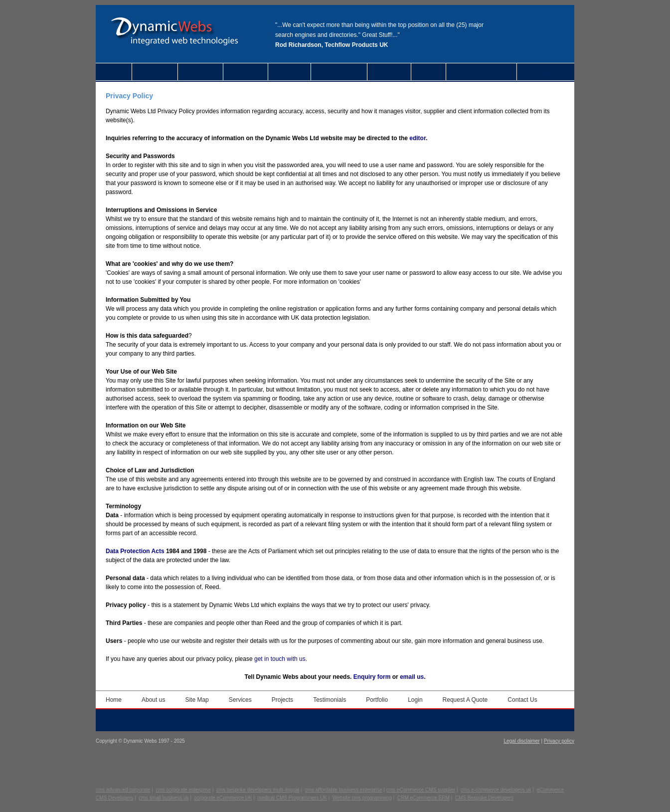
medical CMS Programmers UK (292, 798)
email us (412, 677)
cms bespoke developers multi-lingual (258, 790)
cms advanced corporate (123, 790)
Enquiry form (372, 677)
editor (418, 138)
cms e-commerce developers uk (496, 790)
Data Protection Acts (135, 551)
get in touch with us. (281, 659)
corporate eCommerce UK (223, 798)
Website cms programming (362, 798)
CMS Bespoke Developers (484, 798)
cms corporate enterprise (183, 790)
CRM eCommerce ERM (423, 798)
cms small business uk (164, 798)
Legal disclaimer (521, 741)
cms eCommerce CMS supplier (421, 790)
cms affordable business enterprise (344, 790)
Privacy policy (559, 741)
